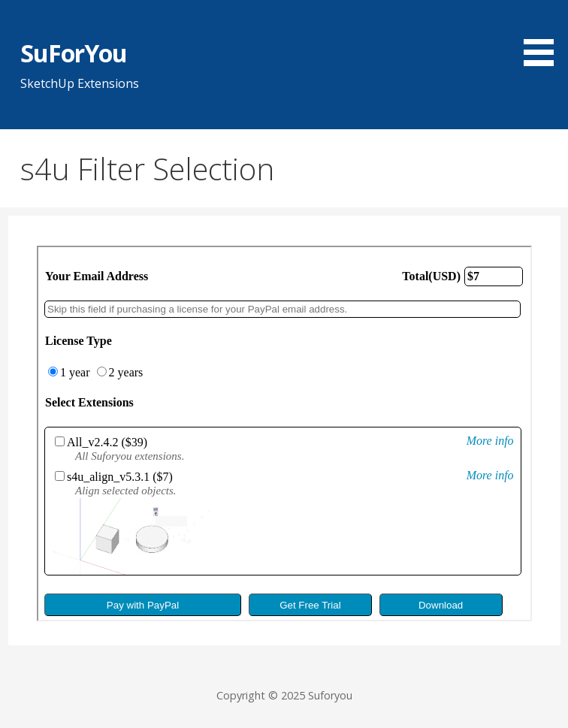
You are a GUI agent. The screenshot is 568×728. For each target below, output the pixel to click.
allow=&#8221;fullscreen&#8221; (284, 433)
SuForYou (74, 53)
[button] (544, 35)
